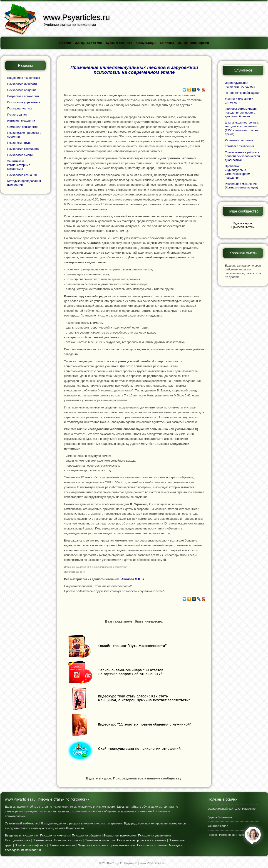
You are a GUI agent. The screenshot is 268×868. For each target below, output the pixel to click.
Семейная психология (22, 127)
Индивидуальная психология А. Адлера (240, 85)
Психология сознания (22, 175)
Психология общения (22, 90)
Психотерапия (17, 115)
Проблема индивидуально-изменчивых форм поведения (237, 172)
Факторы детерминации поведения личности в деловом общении (241, 113)
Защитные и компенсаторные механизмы (19, 165)
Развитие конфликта (239, 140)
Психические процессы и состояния (142, 840)
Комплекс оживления (239, 146)
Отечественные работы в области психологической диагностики (242, 156)
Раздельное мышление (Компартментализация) (241, 186)
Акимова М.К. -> (133, 579)
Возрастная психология (23, 96)
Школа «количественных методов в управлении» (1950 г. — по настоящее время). (242, 128)
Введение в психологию (24, 78)
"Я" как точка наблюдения (243, 93)
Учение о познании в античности (239, 101)
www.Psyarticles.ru (71, 828)
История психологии (21, 121)
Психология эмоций (21, 155)
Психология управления (24, 102)
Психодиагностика (20, 108)
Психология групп (19, 143)
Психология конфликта (23, 149)
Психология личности (22, 84)
